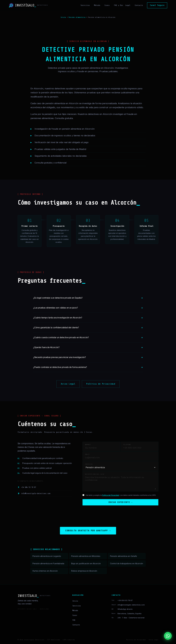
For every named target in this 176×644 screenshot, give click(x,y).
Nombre (88, 445)
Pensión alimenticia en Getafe (124, 556)
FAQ (74, 620)
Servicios (85, 5)
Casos (107, 5)
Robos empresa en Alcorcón (84, 571)
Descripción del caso (95, 474)
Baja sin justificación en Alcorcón (86, 564)
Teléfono (127, 445)
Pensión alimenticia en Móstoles (86, 556)
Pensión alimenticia (77, 17)
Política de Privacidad (101, 384)
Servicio (89, 464)
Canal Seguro (157, 5)
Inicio (63, 17)
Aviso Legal (68, 384)
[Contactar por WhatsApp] (168, 636)
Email (87, 454)
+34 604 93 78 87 (27, 487)
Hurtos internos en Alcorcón (45, 571)
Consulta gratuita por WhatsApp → (88, 531)
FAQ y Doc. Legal (122, 5)
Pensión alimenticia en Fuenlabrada (48, 564)
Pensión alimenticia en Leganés (47, 556)
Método (97, 5)
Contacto (139, 5)
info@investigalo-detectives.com (34, 494)
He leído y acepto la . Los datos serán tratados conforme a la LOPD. (121, 495)
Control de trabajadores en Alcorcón (127, 564)
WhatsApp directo (125, 609)
